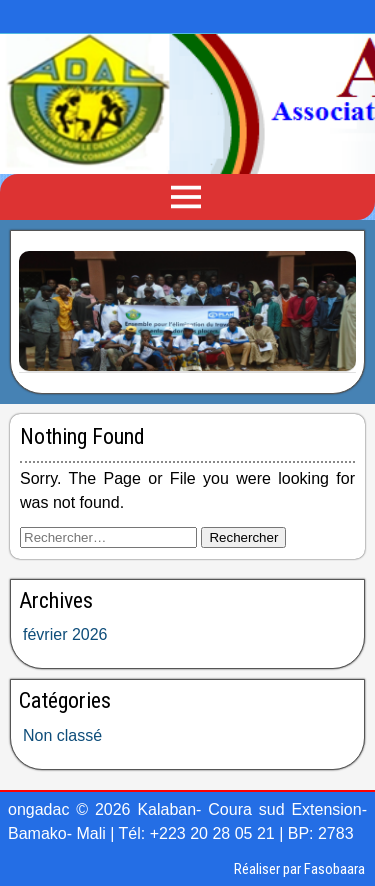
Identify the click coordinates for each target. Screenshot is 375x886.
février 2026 (65, 634)
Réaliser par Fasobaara (299, 869)
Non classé (62, 735)
